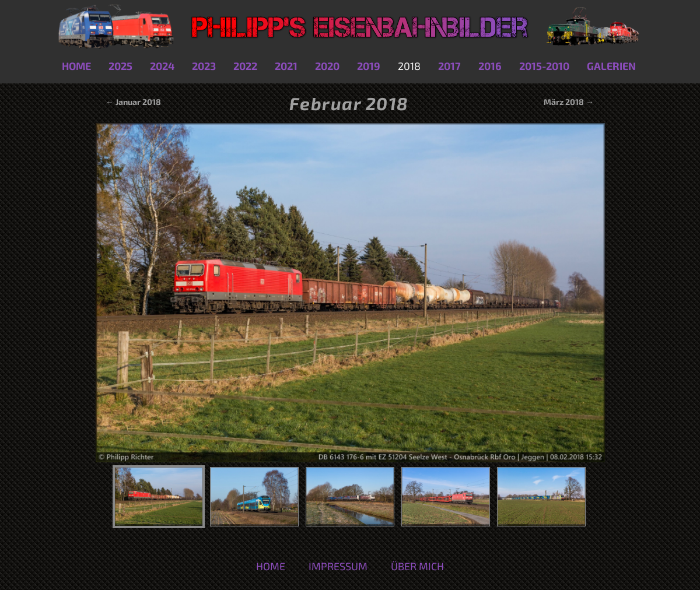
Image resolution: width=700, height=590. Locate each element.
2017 (449, 66)
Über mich (417, 566)
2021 (286, 66)
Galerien (611, 66)
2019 (369, 66)
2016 (490, 66)
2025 (120, 66)
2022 (245, 66)
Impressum (338, 566)
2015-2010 (544, 66)
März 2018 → (569, 102)
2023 (204, 66)
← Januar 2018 (132, 102)
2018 (409, 66)
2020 (327, 66)
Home (76, 66)
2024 (162, 66)
